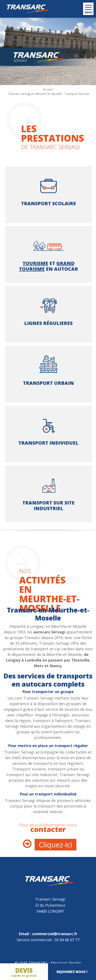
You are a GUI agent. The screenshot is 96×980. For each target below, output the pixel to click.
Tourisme (35, 263)
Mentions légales (66, 963)
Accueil (47, 89)
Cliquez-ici (56, 845)
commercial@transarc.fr (55, 934)
